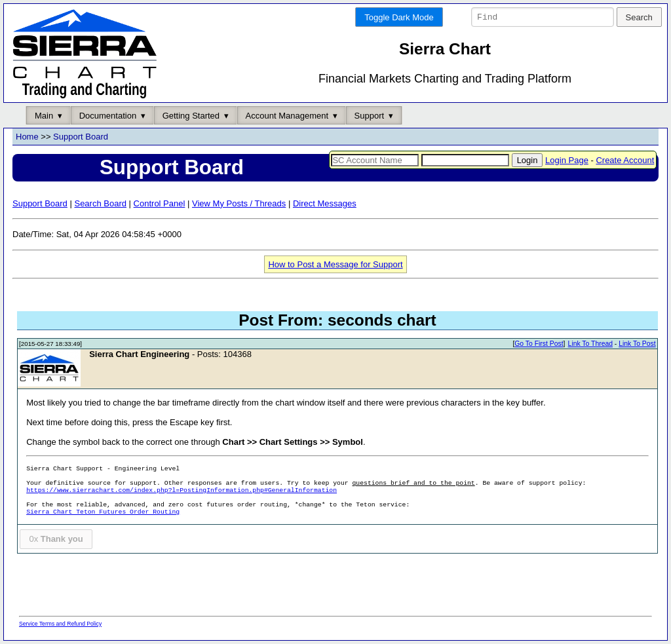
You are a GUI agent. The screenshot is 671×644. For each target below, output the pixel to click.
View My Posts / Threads (239, 203)
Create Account (625, 160)
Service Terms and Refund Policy (60, 624)
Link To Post (637, 344)
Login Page (567, 160)
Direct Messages (325, 203)
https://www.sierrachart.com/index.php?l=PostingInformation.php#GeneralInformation (182, 491)
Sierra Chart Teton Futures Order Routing (103, 513)
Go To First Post (539, 344)
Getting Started (191, 116)
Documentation (108, 116)
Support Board (81, 137)
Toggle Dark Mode (399, 17)
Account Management (287, 116)
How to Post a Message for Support (335, 264)
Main (44, 116)
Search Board (100, 203)
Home (27, 137)
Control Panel (160, 203)
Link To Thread (590, 344)
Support (370, 116)
